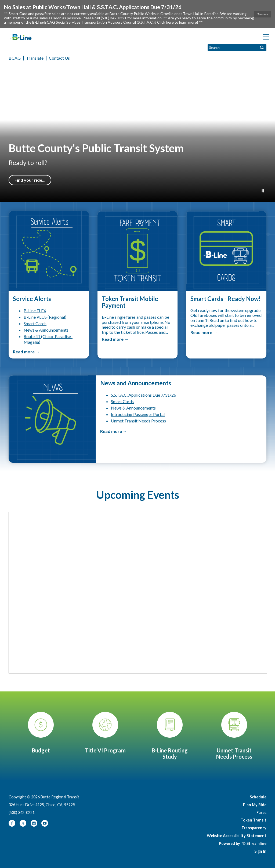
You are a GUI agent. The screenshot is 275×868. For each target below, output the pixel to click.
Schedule (258, 797)
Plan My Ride (255, 805)
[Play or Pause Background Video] (263, 191)
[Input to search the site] (237, 48)
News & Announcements (46, 330)
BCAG (15, 58)
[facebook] (12, 825)
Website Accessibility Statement (237, 836)
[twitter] (23, 825)
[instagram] (34, 825)
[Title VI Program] (105, 733)
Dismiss (263, 14)
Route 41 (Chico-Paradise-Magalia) (48, 339)
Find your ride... (30, 180)
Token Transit (254, 820)
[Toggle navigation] (266, 37)
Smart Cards (35, 323)
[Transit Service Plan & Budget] (41, 733)
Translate (35, 58)
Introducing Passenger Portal (138, 414)
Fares (261, 813)
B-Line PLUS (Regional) (45, 317)
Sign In (260, 851)
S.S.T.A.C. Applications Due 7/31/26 (144, 395)
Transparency (254, 828)
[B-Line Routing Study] (170, 736)
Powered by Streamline (243, 843)
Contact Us (59, 58)
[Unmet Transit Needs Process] (234, 736)
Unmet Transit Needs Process (138, 421)
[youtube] (45, 825)
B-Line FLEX (35, 311)
